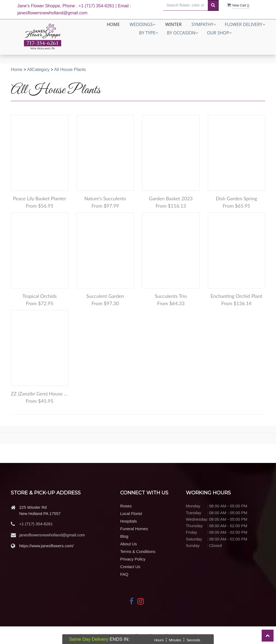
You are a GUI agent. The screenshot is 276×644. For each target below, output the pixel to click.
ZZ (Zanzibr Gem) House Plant (40, 394)
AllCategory (38, 70)
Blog (124, 536)
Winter (173, 24)
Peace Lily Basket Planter (40, 198)
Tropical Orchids (40, 296)
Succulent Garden (105, 296)
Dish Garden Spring (236, 198)
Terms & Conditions (138, 551)
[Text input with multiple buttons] (185, 5)
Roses (126, 506)
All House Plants (70, 70)
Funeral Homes (134, 529)
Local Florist (131, 513)
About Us (129, 544)
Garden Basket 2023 (171, 198)
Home (113, 24)
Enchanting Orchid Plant (236, 296)
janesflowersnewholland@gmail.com (52, 535)
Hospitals (129, 521)
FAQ (124, 574)
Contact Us (130, 567)
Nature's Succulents (105, 198)
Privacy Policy (133, 559)
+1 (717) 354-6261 (36, 524)
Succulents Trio (171, 296)
